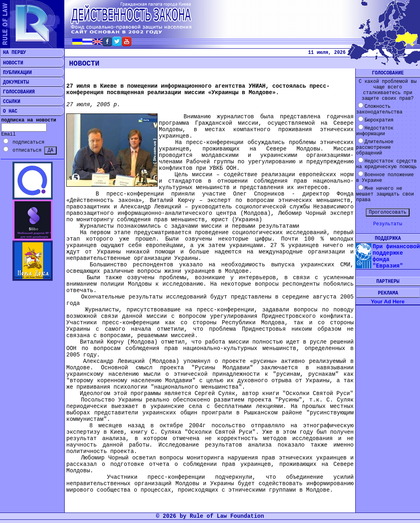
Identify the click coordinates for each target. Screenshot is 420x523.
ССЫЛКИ (10, 102)
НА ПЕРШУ (13, 53)
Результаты (387, 224)
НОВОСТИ (12, 63)
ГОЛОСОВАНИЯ (17, 92)
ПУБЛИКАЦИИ (16, 73)
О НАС (9, 111)
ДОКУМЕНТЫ (14, 82)
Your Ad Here (388, 302)
